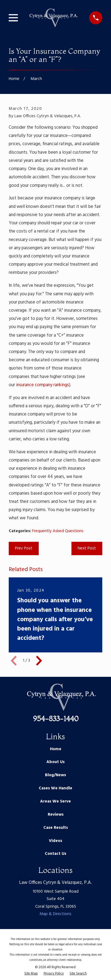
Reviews (56, 815)
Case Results (56, 828)
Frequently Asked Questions (58, 531)
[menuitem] (31, 974)
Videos (55, 841)
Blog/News (55, 775)
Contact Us (55, 854)
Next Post (87, 548)
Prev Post (24, 548)
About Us (55, 762)
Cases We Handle (55, 788)
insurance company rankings (43, 385)
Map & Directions (55, 914)
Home (56, 749)
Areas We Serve (55, 801)
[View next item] (39, 661)
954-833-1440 (56, 719)
